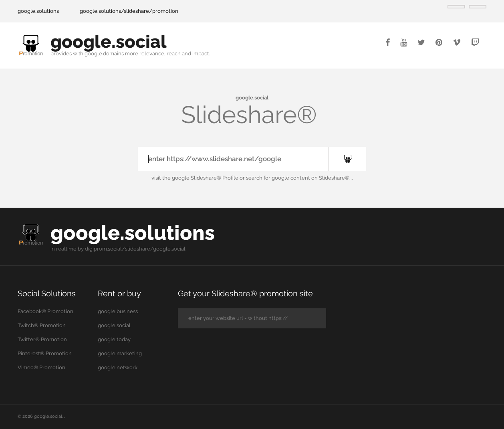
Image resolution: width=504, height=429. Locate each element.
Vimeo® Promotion (41, 367)
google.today (114, 339)
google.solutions (38, 11)
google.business (118, 311)
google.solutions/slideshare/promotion (129, 11)
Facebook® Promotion (45, 311)
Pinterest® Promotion (45, 353)
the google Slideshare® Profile (200, 178)
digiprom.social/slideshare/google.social (135, 249)
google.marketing (120, 353)
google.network (118, 367)
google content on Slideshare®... (312, 178)
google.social (109, 41)
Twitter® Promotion (42, 339)
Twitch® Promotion (42, 325)
